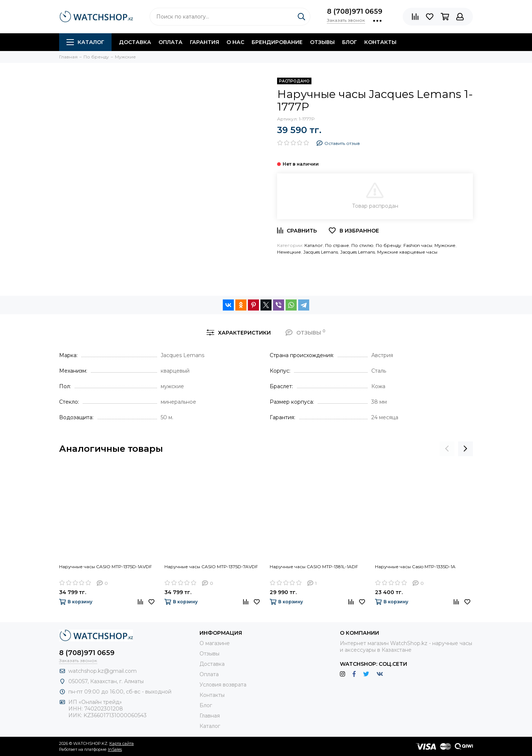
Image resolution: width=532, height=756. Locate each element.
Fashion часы (418, 245)
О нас (235, 42)
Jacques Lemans (321, 252)
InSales (115, 749)
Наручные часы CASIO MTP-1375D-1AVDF (105, 567)
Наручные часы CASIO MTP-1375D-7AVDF (211, 567)
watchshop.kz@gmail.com (103, 671)
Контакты (380, 42)
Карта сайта (122, 743)
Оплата (170, 42)
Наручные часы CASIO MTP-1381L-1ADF (314, 567)
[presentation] (447, 449)
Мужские (445, 245)
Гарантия (204, 42)
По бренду (388, 245)
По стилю (362, 245)
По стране (337, 245)
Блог (349, 42)
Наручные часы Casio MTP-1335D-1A (415, 567)
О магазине (215, 643)
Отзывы (322, 42)
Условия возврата (223, 685)
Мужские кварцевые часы (407, 252)
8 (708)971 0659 (355, 11)
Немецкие (289, 252)
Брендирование (277, 42)
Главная (210, 716)
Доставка (135, 42)
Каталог (85, 42)
